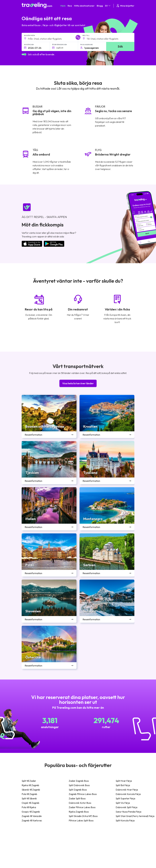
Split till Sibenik (29, 798)
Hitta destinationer (84, 6)
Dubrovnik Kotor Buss (80, 803)
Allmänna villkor (94, 839)
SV (108, 6)
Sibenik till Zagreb (31, 790)
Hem (63, 6)
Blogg (100, 6)
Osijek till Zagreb (30, 803)
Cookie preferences (97, 846)
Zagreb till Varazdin (32, 816)
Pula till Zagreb (29, 794)
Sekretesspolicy (95, 842)
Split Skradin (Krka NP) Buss (83, 816)
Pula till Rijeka (29, 807)
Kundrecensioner (120, 842)
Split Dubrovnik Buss (79, 785)
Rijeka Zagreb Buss (79, 812)
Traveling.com (52, 863)
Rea (70, 6)
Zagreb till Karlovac (32, 820)
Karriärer (116, 839)
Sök (120, 46)
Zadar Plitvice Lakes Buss (82, 807)
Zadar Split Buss (77, 798)
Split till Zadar (29, 781)
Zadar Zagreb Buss (79, 781)
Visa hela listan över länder (78, 383)
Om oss (66, 842)
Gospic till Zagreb (31, 812)
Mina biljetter (125, 6)
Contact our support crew (41, 852)
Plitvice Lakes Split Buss (81, 820)
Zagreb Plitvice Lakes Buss (83, 794)
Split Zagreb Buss (78, 790)
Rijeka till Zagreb (30, 785)
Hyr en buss (117, 852)
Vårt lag (66, 846)
